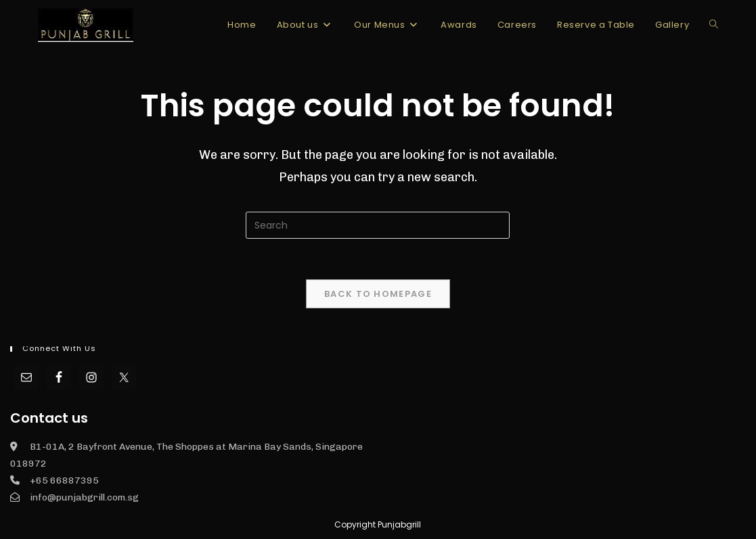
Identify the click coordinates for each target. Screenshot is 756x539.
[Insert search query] (378, 225)
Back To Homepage (378, 294)
